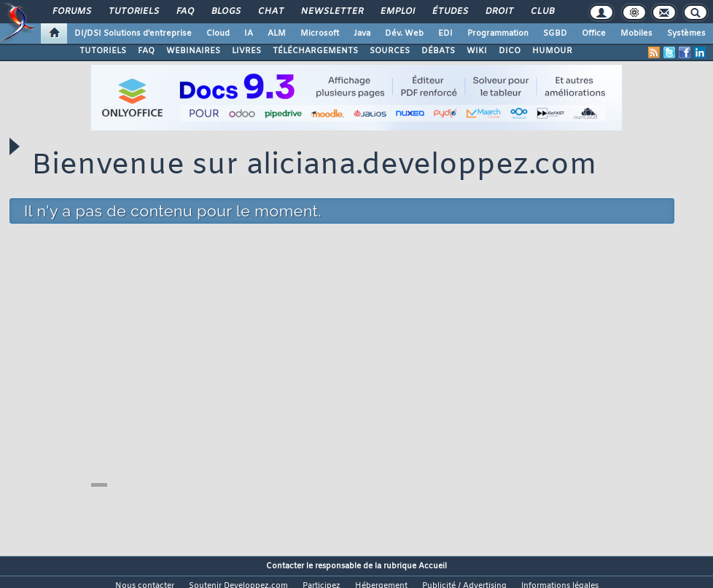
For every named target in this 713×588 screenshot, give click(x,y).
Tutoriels (133, 12)
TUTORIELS (103, 51)
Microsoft (320, 34)
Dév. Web (404, 34)
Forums (71, 12)
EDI (445, 34)
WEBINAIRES (193, 51)
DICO (510, 51)
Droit (499, 12)
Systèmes (686, 34)
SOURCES (390, 51)
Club (542, 12)
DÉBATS (438, 51)
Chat (270, 12)
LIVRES (246, 51)
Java (362, 34)
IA (249, 34)
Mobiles (636, 34)
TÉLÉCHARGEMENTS (315, 51)
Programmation (498, 34)
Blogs (225, 12)
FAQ (184, 12)
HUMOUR (552, 51)
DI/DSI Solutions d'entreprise (133, 34)
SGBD (555, 34)
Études (449, 12)
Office (594, 34)
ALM (277, 34)
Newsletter (331, 12)
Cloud (218, 34)
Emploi (397, 12)
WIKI (477, 51)
